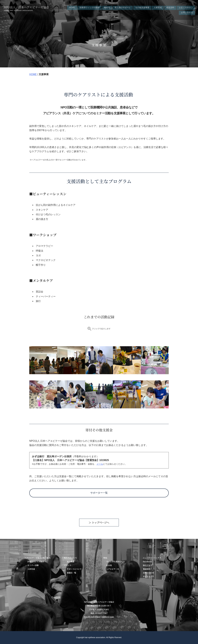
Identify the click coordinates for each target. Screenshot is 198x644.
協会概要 (69, 561)
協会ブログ (147, 565)
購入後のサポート (123, 7)
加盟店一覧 (70, 573)
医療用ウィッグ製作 (35, 561)
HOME (72, 7)
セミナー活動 (32, 565)
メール (100, 464)
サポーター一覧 (99, 493)
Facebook (147, 561)
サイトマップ (148, 576)
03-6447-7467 (101, 613)
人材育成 (158, 7)
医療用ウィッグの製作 (90, 7)
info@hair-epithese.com (102, 617)
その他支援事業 (142, 7)
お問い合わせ (187, 11)
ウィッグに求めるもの (114, 561)
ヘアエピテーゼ (112, 569)
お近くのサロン (186, 7)
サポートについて (73, 569)
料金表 (107, 7)
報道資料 (170, 7)
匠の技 (108, 565)
